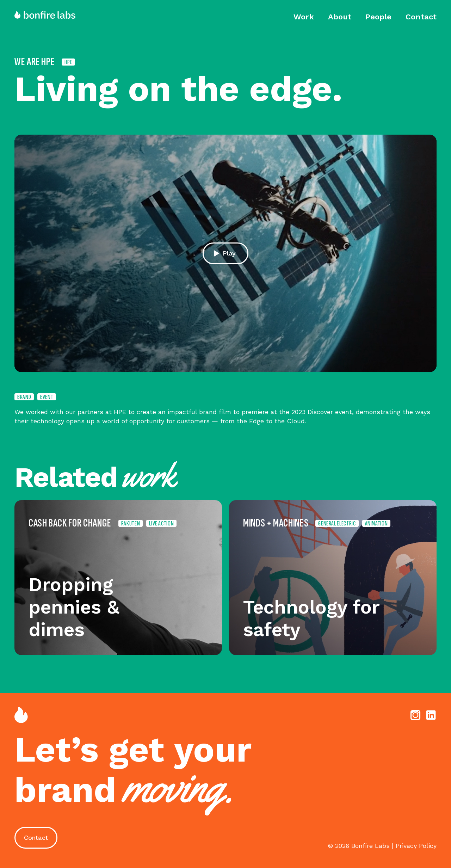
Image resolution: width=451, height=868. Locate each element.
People (378, 17)
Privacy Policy (416, 846)
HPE (68, 62)
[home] (48, 15)
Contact (421, 17)
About (340, 17)
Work (304, 17)
